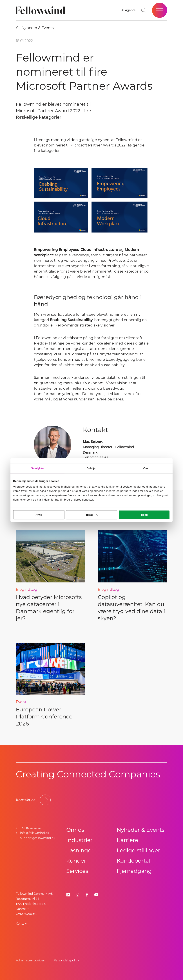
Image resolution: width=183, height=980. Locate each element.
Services (77, 871)
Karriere (127, 840)
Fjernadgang (134, 871)
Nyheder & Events (141, 830)
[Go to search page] (144, 10)
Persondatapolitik (66, 960)
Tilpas (92, 515)
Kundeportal (134, 861)
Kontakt (22, 924)
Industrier (79, 840)
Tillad (144, 515)
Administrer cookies (30, 960)
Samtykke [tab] (38, 468)
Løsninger (80, 850)
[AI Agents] (128, 10)
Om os (75, 830)
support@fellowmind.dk (38, 838)
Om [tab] (145, 468)
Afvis (39, 515)
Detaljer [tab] (91, 468)
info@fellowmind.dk (35, 833)
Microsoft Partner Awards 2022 (98, 145)
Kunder (76, 861)
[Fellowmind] (42, 10)
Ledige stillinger (138, 850)
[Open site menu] (160, 10)
